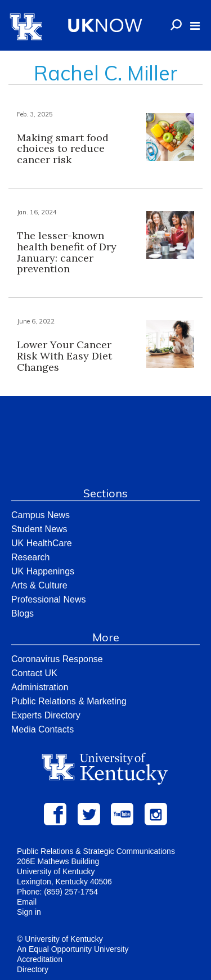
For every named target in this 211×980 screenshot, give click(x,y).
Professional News (49, 599)
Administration (40, 687)
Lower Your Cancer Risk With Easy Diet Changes (64, 356)
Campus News (41, 515)
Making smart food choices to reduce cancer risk (63, 149)
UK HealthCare (42, 543)
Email (27, 902)
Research (30, 557)
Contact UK (34, 673)
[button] (195, 26)
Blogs (23, 613)
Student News (39, 529)
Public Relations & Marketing (69, 701)
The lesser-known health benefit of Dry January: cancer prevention (67, 252)
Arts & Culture (39, 585)
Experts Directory (46, 715)
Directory (33, 969)
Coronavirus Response (57, 659)
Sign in (29, 912)
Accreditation (40, 959)
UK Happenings (43, 571)
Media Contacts (42, 729)
